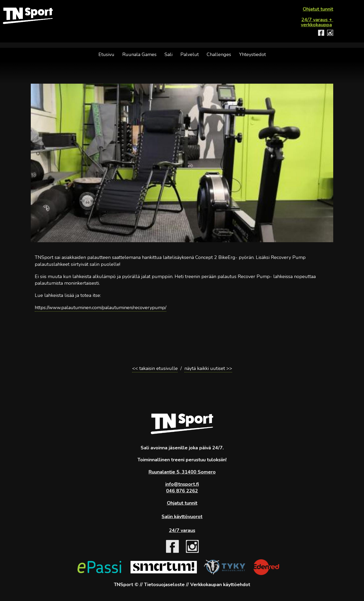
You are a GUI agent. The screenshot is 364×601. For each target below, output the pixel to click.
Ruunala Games (139, 54)
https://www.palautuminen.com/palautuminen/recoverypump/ (101, 308)
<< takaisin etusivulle (155, 368)
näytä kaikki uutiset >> (208, 368)
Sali (168, 54)
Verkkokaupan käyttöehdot (220, 585)
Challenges (219, 54)
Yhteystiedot (252, 54)
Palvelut (190, 54)
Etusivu (106, 54)
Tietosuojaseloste (164, 585)
